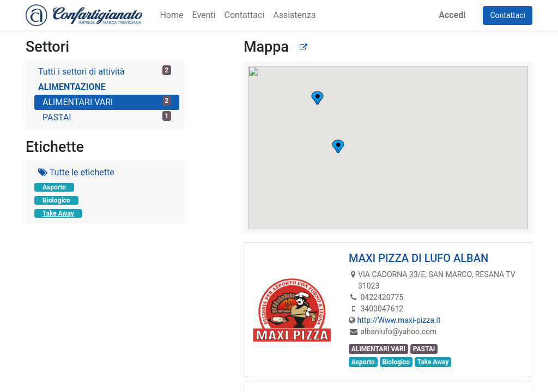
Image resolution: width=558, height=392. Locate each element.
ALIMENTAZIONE (72, 87)
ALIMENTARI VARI (107, 102)
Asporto (54, 187)
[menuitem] (171, 15)
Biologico (56, 200)
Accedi (452, 15)
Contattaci (508, 15)
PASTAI (107, 117)
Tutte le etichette (76, 172)
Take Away (58, 213)
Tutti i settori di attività (105, 71)
